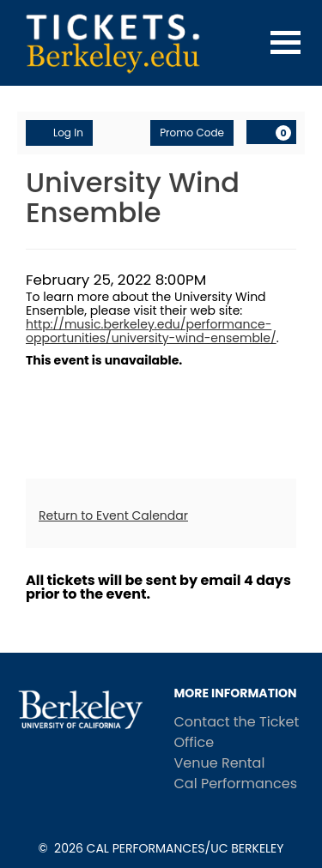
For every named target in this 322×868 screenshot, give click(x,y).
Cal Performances (236, 784)
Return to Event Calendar (113, 515)
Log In (59, 133)
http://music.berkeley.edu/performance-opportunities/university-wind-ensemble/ (151, 331)
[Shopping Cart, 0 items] (271, 132)
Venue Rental (220, 763)
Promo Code (192, 133)
